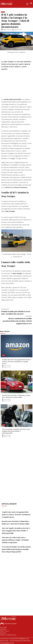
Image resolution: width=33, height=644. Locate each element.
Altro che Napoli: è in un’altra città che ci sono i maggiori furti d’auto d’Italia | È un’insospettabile (16, 431)
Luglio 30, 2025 (18, 30)
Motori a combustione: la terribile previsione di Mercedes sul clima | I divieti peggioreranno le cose (16, 320)
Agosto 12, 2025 (7, 401)
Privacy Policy (5, 631)
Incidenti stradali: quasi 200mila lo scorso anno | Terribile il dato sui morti (16, 312)
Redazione (3, 633)
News (3, 12)
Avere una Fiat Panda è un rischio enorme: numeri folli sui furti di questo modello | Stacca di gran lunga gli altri (16, 549)
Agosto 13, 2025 (7, 367)
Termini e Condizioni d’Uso (8, 635)
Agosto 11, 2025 (7, 437)
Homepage (3, 629)
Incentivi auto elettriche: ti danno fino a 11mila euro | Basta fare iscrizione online (16, 396)
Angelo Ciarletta (7, 30)
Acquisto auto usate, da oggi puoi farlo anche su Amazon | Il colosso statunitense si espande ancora (17, 361)
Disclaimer (3, 627)
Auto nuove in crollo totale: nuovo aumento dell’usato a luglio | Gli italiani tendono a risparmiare (15, 540)
